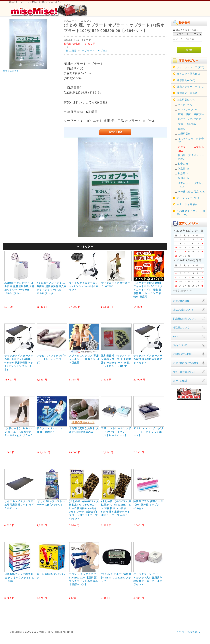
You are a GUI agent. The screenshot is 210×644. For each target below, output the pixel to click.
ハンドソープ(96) (188, 109)
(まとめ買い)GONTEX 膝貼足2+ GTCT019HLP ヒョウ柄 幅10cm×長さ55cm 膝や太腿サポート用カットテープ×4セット (116, 508)
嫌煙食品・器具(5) (188, 93)
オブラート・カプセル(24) (191, 149)
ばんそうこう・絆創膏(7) (191, 140)
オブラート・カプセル (95, 51)
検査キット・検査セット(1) (191, 185)
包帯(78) (183, 164)
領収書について (181, 327)
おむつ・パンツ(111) (190, 119)
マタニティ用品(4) (188, 204)
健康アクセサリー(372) (191, 87)
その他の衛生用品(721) (192, 192)
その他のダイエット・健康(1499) (191, 213)
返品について (180, 345)
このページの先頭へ (188, 632)
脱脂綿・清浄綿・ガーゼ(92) (191, 157)
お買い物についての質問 (186, 363)
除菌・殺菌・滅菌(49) (191, 114)
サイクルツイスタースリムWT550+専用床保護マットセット (148, 359)
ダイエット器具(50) (188, 74)
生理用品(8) (185, 134)
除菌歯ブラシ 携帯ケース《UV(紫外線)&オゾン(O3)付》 (148, 505)
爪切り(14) (184, 178)
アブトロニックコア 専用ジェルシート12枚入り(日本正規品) (84, 359)
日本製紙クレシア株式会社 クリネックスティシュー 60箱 (19, 577)
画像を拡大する (11, 71)
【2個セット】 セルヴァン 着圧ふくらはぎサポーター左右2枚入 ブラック (19, 432)
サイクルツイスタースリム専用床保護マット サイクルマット (19, 505)
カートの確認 (180, 381)
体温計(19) (184, 169)
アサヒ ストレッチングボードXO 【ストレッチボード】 (148, 432)
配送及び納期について (185, 319)
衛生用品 (71, 51)
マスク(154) (185, 104)
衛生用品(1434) (186, 100)
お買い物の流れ (181, 301)
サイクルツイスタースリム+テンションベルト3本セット (84, 286)
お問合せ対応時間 (182, 354)
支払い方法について (183, 310)
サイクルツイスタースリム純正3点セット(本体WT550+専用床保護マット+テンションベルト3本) (19, 363)
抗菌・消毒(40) (187, 124)
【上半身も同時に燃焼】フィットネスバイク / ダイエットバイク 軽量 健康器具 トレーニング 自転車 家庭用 (148, 290)
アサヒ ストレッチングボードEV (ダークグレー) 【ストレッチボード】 (116, 432)
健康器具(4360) (186, 80)
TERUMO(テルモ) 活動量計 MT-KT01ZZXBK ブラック (116, 577)
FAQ (175, 336)
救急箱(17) (184, 173)
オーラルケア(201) (188, 198)
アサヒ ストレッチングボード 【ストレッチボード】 (51, 359)
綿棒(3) (182, 129)
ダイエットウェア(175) (191, 67)
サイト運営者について (185, 372)
